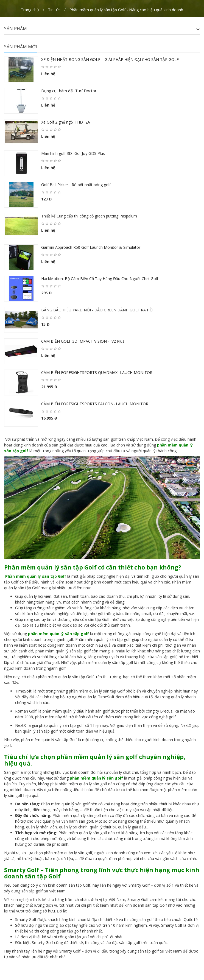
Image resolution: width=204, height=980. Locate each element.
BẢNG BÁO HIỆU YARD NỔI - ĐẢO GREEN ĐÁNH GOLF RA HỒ (97, 310)
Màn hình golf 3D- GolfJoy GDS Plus (73, 153)
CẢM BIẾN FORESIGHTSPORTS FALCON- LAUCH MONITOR (95, 404)
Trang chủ (30, 10)
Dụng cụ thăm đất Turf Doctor (69, 91)
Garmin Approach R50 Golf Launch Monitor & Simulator (91, 247)
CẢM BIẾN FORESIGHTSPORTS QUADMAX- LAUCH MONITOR (97, 372)
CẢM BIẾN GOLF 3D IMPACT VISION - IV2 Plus (83, 341)
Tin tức (54, 10)
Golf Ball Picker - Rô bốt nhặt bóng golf (76, 185)
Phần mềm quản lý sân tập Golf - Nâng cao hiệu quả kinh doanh (126, 10)
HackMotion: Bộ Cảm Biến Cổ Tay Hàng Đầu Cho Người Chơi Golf (100, 279)
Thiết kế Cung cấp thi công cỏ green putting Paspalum (89, 216)
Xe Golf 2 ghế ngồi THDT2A (66, 122)
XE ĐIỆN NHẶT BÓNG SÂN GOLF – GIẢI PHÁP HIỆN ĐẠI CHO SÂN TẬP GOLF (110, 59)
